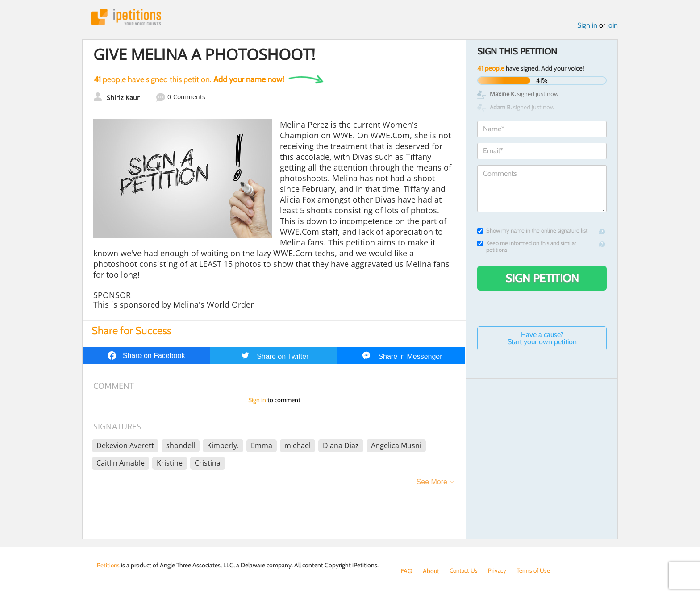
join (612, 26)
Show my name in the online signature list (532, 231)
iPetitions (128, 18)
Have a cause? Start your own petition (542, 339)
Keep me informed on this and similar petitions (527, 247)
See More (432, 483)
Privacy (499, 571)
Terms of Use (536, 571)
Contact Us (465, 571)
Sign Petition (542, 279)
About (431, 571)
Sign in (587, 26)
